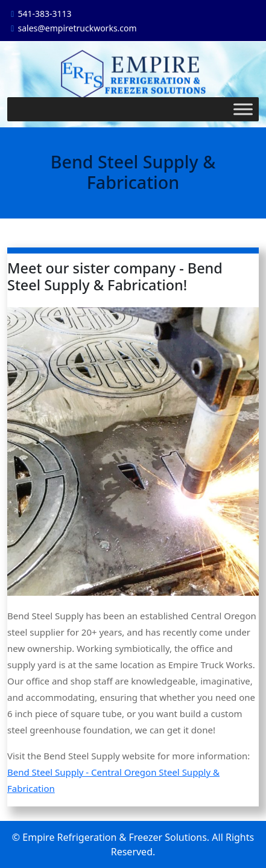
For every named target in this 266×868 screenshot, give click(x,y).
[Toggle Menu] (243, 109)
